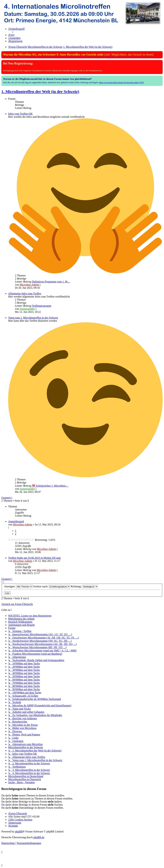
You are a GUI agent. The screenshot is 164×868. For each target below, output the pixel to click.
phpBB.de (39, 837)
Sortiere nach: (52, 586)
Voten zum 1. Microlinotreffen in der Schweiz (33, 318)
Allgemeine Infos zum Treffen (25, 294)
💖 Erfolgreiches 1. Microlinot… (50, 486)
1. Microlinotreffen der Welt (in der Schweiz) (40, 92)
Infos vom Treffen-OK (20, 114)
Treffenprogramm (42, 306)
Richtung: (84, 586)
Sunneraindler (27, 309)
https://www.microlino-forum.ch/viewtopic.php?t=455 (121, 82)
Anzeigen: (18, 586)
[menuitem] (11, 35)
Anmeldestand (16, 521)
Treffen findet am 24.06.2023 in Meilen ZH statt (34, 558)
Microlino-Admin (29, 285)
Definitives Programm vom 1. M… (51, 282)
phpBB (19, 832)
